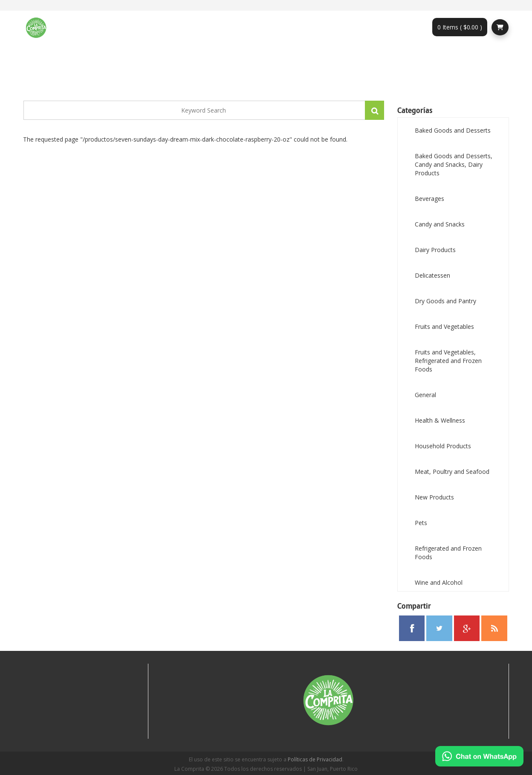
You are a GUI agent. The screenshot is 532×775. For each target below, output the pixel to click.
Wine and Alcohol (439, 582)
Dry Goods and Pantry (445, 301)
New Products (434, 497)
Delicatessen (432, 275)
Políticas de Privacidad (315, 759)
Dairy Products (435, 250)
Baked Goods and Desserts (453, 130)
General (425, 395)
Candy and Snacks (440, 224)
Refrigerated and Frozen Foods (448, 553)
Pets (421, 523)
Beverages (429, 199)
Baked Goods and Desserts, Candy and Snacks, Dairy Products (454, 164)
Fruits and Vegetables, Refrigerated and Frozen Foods (448, 361)
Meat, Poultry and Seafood (452, 472)
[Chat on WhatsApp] (479, 756)
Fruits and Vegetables (444, 327)
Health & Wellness (440, 420)
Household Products (443, 446)
